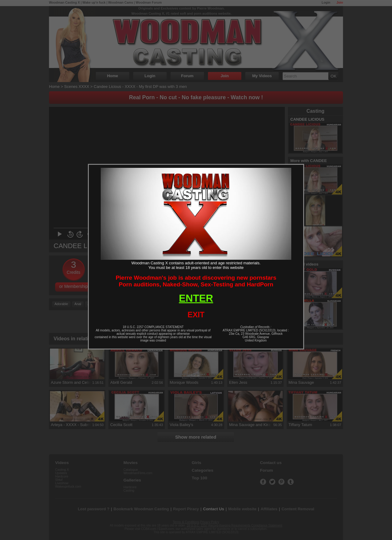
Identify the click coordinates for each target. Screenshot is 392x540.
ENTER (196, 298)
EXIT (196, 315)
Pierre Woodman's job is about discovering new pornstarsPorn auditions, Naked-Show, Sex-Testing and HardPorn (196, 281)
